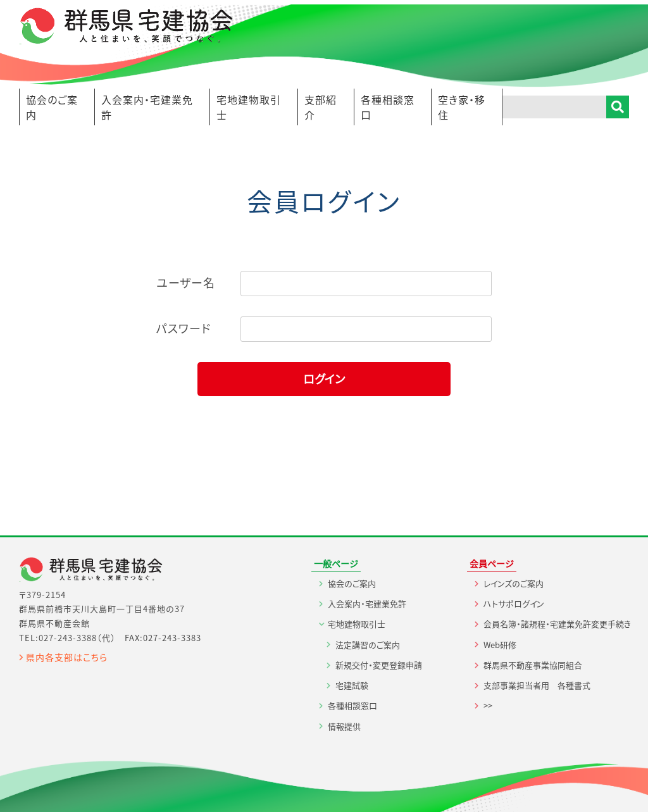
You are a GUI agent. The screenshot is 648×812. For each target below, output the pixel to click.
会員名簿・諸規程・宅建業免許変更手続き (557, 624)
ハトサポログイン (514, 603)
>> (488, 705)
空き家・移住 (462, 107)
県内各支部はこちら (67, 657)
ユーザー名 (186, 283)
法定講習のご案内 (368, 645)
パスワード (184, 328)
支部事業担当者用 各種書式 (537, 685)
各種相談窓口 (388, 107)
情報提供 (344, 726)
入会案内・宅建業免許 (147, 107)
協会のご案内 (52, 107)
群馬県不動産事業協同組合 (533, 665)
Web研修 (500, 645)
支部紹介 (321, 107)
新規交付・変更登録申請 (379, 665)
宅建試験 (352, 685)
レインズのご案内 (514, 583)
